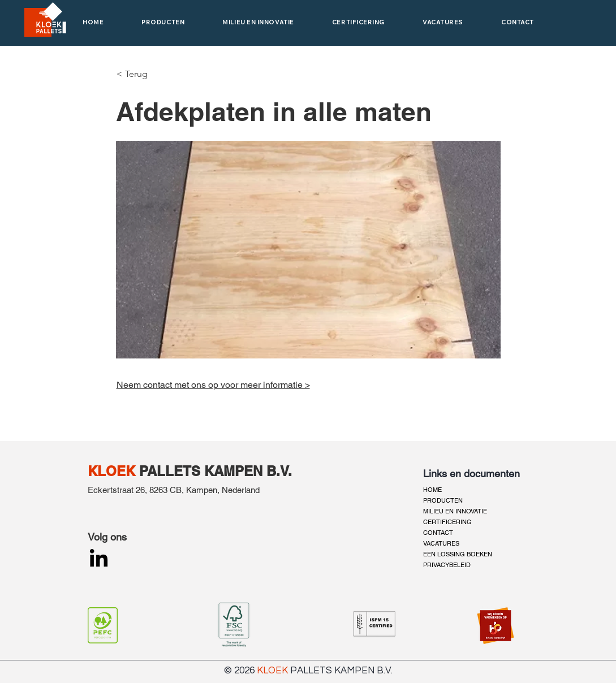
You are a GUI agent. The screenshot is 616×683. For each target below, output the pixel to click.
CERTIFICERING (447, 522)
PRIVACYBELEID (447, 565)
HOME (432, 490)
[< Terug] (133, 74)
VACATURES (441, 543)
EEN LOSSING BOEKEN (458, 554)
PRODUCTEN (443, 500)
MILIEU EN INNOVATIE (455, 511)
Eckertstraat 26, (119, 490)
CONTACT (438, 533)
